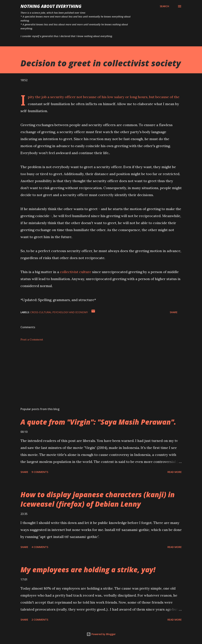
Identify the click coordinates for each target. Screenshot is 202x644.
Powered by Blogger (101, 634)
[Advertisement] (101, 377)
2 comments (40, 620)
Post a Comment (32, 339)
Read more (175, 472)
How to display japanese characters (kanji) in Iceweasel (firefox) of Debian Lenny (98, 499)
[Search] (164, 6)
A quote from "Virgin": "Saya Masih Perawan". (98, 422)
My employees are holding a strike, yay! (88, 570)
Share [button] (174, 312)
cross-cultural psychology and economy (59, 312)
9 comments (40, 472)
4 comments (40, 547)
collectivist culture (76, 272)
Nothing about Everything (51, 6)
